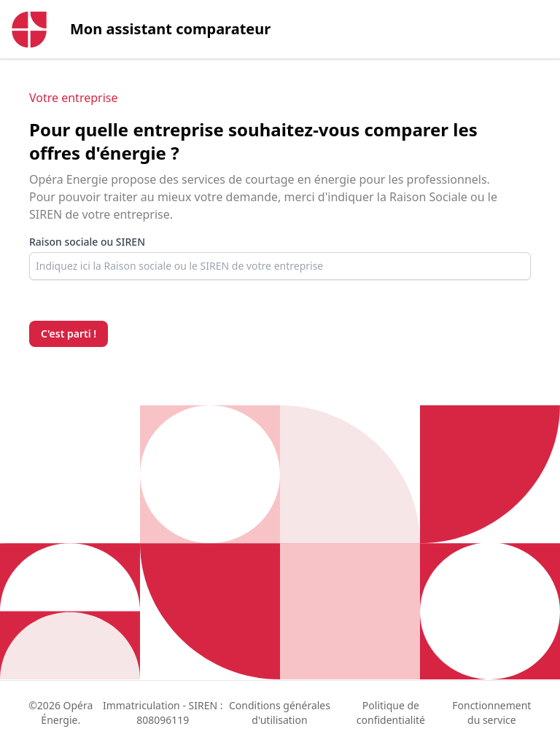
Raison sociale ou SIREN (87, 242)
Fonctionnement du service (491, 713)
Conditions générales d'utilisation (280, 713)
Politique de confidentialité (391, 713)
